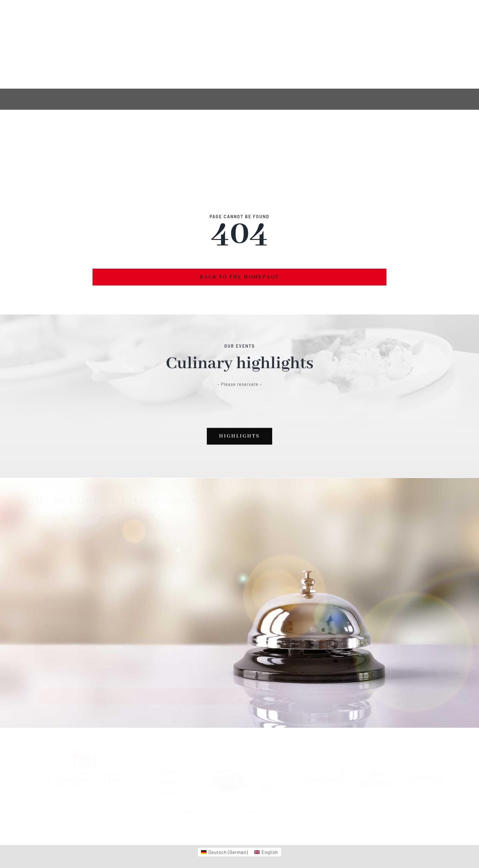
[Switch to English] (86, 44)
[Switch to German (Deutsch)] (225, 852)
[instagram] (141, 44)
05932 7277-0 (135, 517)
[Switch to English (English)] (266, 852)
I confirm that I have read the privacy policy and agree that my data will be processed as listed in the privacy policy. (150, 665)
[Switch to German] (56, 44)
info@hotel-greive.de (347, 812)
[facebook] (130, 44)
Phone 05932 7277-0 (416, 40)
